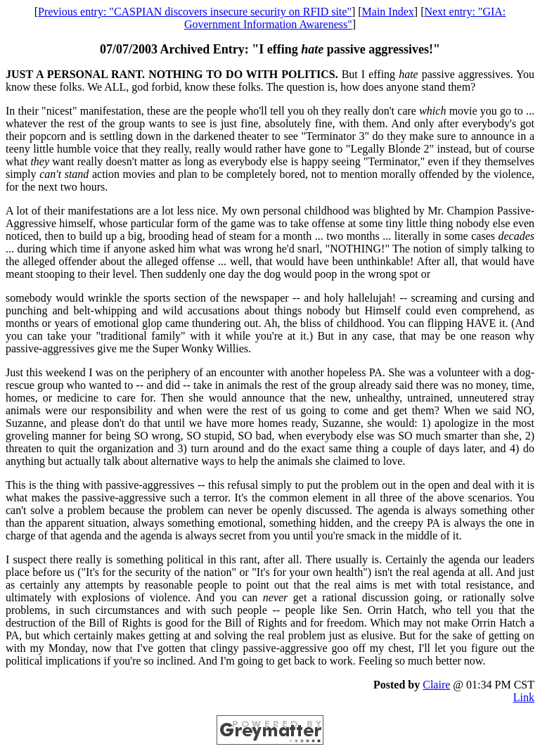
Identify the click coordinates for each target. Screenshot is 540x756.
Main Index (388, 12)
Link (524, 697)
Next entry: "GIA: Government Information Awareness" (345, 18)
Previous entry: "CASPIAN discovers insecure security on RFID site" (195, 12)
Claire (436, 685)
